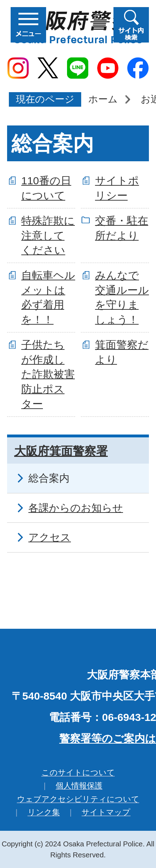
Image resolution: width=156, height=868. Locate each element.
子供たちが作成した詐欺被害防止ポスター (48, 374)
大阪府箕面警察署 (61, 451)
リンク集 (44, 812)
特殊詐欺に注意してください (48, 236)
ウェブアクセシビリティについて (78, 799)
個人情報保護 (79, 786)
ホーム (103, 99)
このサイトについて (78, 772)
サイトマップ (106, 812)
